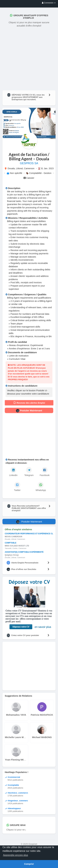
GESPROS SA (29, 163)
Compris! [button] (29, 864)
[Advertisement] (29, 58)
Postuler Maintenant (29, 411)
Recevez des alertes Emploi (29, 403)
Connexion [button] (49, 3)
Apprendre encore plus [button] (15, 855)
